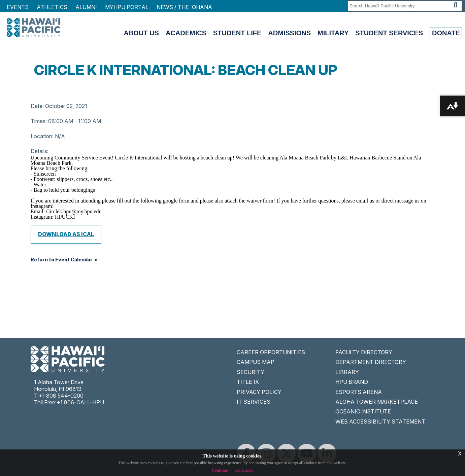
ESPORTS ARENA (359, 392)
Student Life (237, 33)
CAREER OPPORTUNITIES (271, 352)
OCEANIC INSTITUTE (363, 411)
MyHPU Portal (127, 7)
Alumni (86, 7)
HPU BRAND (352, 382)
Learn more (244, 470)
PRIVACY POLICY (259, 392)
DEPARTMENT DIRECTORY (371, 362)
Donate (446, 33)
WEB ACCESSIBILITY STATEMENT (380, 422)
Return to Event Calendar (62, 260)
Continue (220, 470)
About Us (141, 33)
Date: (37, 106)
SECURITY (251, 372)
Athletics (52, 7)
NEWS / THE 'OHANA (184, 7)
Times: (39, 121)
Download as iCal (66, 234)
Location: (42, 136)
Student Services (389, 33)
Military (333, 33)
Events (18, 7)
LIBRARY (347, 372)
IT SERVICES (254, 402)
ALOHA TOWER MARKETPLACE (377, 402)
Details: (40, 151)
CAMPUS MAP (256, 362)
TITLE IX (248, 382)
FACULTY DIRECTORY (364, 352)
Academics (186, 33)
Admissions (289, 33)
